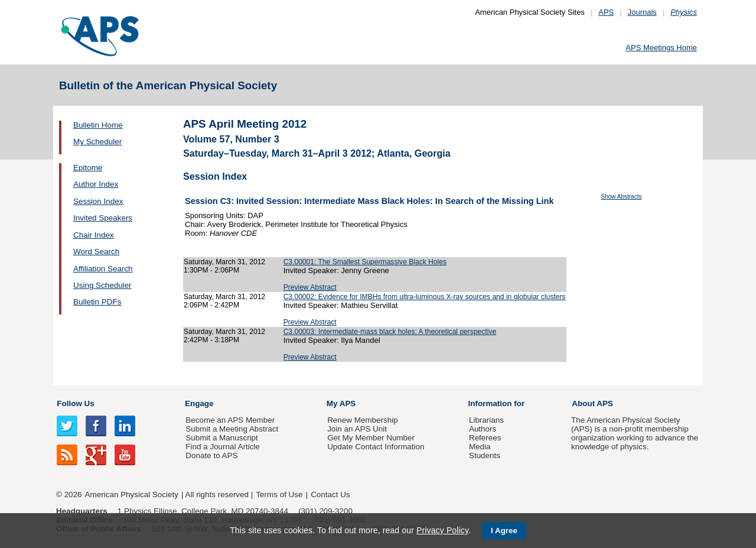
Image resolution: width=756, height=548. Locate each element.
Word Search (96, 252)
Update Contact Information (376, 447)
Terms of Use (279, 495)
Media (480, 447)
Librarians (486, 420)
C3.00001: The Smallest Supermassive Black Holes (365, 262)
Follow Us (75, 403)
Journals (642, 12)
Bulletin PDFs (97, 302)
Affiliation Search (103, 269)
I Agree (504, 531)
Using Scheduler (102, 285)
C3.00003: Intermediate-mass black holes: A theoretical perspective (390, 332)
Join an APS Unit (357, 429)
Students (485, 455)
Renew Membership (363, 420)
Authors (483, 429)
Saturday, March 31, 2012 (224, 262)
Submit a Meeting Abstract (232, 429)
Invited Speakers (103, 218)
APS (606, 12)
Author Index (96, 184)
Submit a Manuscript (221, 438)
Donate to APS (211, 455)
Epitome (88, 168)
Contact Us (330, 495)
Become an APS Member (230, 420)
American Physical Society (132, 495)
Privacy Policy (442, 530)
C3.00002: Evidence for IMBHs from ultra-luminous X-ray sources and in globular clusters (425, 297)
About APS (592, 403)
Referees (485, 438)
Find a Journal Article (222, 447)
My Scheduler (97, 142)
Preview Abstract (310, 287)
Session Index (98, 201)
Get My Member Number (371, 438)
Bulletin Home (98, 125)
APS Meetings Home (661, 48)
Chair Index (94, 235)
